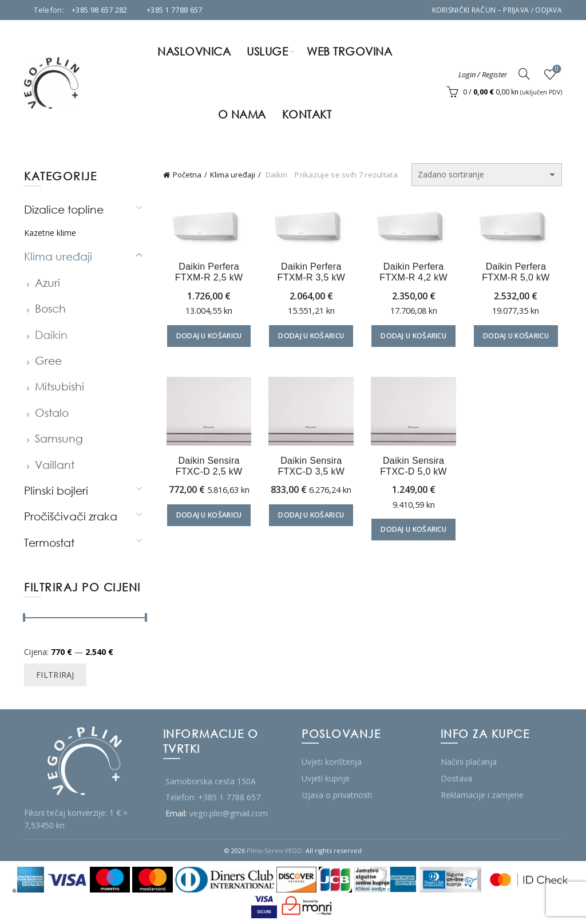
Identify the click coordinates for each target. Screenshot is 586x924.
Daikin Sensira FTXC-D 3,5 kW (310, 468)
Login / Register (483, 74)
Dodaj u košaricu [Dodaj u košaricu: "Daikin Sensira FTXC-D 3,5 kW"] (310, 518)
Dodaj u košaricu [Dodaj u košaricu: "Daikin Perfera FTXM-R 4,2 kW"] (415, 337)
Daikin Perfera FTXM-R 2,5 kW (206, 273)
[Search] (524, 74)
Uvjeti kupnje (326, 778)
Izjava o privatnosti (337, 795)
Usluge (267, 51)
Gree (48, 360)
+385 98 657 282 (100, 10)
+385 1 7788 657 (175, 10)
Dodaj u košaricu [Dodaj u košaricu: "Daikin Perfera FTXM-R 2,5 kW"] (206, 337)
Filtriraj (55, 675)
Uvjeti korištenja (332, 762)
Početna (187, 175)
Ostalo (52, 412)
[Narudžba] (487, 175)
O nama (242, 114)
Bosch (50, 308)
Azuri (47, 283)
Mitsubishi (60, 386)
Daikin (51, 335)
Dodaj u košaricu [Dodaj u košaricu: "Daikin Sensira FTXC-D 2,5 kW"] (206, 518)
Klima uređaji (233, 175)
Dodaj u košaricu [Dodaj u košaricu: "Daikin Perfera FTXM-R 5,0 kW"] (519, 337)
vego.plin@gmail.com (229, 813)
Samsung (59, 438)
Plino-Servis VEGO (274, 850)
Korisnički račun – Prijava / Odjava (497, 10)
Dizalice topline (64, 209)
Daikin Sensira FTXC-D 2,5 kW (206, 468)
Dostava (456, 778)
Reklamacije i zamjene (482, 795)
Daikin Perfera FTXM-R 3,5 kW (310, 273)
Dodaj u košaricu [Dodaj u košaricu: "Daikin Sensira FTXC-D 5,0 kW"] (415, 532)
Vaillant (55, 465)
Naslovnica (194, 51)
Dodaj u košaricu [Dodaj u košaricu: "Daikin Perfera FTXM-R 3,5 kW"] (310, 337)
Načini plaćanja (469, 762)
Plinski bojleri (56, 490)
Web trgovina (349, 51)
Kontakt (307, 114)
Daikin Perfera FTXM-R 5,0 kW (519, 273)
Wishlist (556, 70)
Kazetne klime (50, 233)
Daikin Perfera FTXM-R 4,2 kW (415, 273)
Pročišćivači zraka (71, 516)
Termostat (49, 542)
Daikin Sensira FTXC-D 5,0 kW (415, 468)
